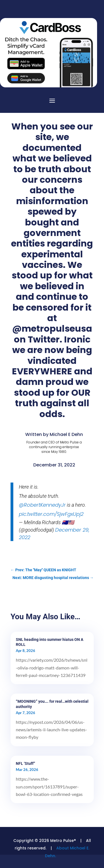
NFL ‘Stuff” (26, 763)
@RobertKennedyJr (42, 505)
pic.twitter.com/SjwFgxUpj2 (51, 514)
